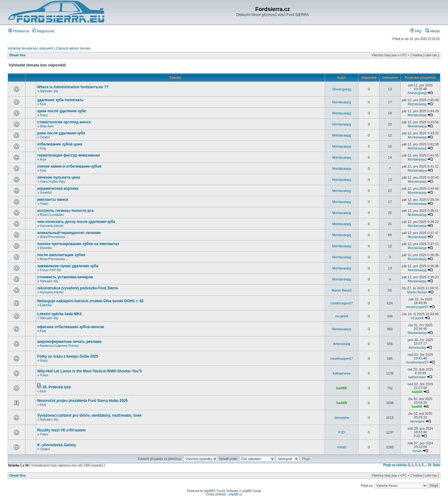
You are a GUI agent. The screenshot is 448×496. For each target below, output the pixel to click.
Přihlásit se (19, 31)
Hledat (432, 31)
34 (429, 465)
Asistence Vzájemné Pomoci (59, 346)
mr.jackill (342, 316)
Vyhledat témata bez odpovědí (30, 48)
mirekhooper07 (341, 303)
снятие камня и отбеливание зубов (69, 166)
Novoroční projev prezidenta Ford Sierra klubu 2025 (83, 401)
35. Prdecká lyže (57, 387)
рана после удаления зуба (61, 133)
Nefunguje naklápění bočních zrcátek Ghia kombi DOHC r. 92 (90, 301)
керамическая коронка (58, 188)
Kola (43, 148)
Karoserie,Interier (52, 226)
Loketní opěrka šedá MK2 (59, 314)
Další (437, 465)
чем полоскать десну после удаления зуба (76, 222)
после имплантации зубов (61, 255)
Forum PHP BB (50, 270)
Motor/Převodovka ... (54, 237)
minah (342, 447)
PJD (342, 432)
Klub (43, 104)
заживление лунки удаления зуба (68, 266)
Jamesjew (342, 418)
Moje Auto (47, 126)
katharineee (342, 373)
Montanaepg (342, 102)
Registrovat (43, 31)
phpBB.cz (235, 494)
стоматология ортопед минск (64, 122)
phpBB (209, 491)
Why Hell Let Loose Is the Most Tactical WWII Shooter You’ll (89, 371)
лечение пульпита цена (59, 177)
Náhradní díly (49, 91)
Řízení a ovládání (52, 215)
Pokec (44, 204)
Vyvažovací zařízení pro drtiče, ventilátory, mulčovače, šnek (89, 415)
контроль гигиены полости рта (65, 211)
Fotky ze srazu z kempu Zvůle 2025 (68, 356)
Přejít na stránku (395, 465)
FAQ (416, 31)
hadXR (342, 388)
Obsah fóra (17, 55)
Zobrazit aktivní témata (73, 48)
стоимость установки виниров (65, 277)
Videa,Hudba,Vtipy (53, 182)
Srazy (44, 115)
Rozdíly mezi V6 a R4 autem (61, 430)
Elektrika (46, 248)
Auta (43, 159)
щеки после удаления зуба (61, 111)
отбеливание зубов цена (60, 144)
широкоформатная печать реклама (69, 342)
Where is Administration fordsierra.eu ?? (73, 87)
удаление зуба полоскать (60, 100)
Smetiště (46, 193)
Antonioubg (342, 344)
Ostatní (45, 137)
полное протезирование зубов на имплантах (78, 244)
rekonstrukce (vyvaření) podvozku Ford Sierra (77, 288)
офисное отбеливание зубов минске (71, 327)
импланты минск (53, 200)
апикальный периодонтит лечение (69, 233)
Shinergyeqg (342, 89)
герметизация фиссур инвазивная (69, 155)
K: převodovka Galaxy (57, 445)
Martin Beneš (342, 290)
